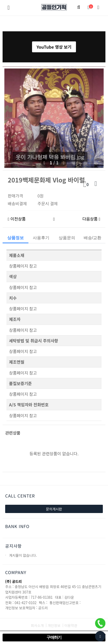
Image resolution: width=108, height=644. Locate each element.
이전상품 (17, 219)
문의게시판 (54, 509)
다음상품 (91, 219)
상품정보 (16, 238)
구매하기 (54, 637)
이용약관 (71, 625)
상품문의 (67, 238)
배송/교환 (92, 238)
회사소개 (37, 625)
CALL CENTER (20, 496)
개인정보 (54, 625)
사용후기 (41, 238)
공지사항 (13, 546)
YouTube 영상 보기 (54, 47)
